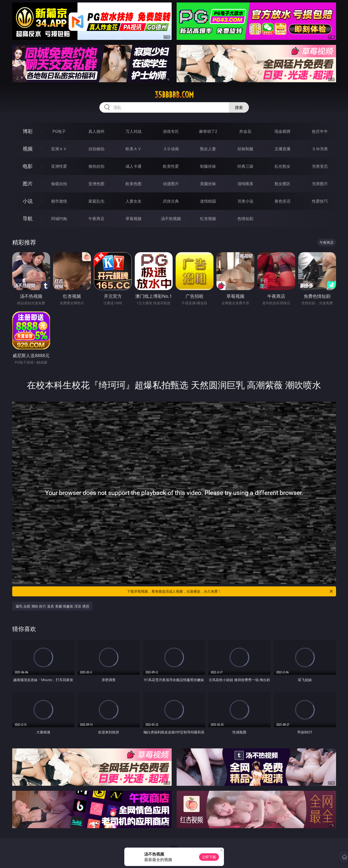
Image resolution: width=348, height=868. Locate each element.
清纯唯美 (245, 184)
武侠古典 (171, 201)
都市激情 (59, 201)
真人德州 (96, 131)
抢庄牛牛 (320, 131)
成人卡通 (134, 166)
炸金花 (245, 131)
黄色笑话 (282, 201)
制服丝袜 (208, 166)
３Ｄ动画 (171, 149)
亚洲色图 (96, 184)
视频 (28, 149)
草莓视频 (134, 219)
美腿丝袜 (208, 184)
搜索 (239, 107)
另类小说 (245, 201)
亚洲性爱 (59, 166)
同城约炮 (59, 219)
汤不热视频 (171, 219)
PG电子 (59, 131)
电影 (28, 166)
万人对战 (134, 131)
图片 (28, 184)
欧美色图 (134, 184)
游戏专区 (171, 131)
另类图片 (320, 184)
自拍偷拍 (96, 149)
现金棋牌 (282, 131)
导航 (28, 218)
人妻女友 (134, 201)
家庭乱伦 (96, 201)
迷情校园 (208, 201)
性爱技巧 (320, 201)
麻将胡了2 (208, 131)
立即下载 (209, 857)
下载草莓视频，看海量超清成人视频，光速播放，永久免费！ (230, 591)
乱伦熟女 (282, 166)
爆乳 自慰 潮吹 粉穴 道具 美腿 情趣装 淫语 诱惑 (52, 606)
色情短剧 (245, 219)
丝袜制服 (245, 149)
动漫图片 (171, 184)
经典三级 (245, 166)
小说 (28, 201)
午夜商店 (96, 219)
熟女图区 (282, 184)
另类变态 (320, 166)
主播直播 (282, 149)
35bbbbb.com (174, 95)
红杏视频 (208, 219)
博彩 (28, 131)
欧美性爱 (171, 166)
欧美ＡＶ (134, 149)
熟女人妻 (208, 149)
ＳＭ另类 (320, 149)
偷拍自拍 (96, 166)
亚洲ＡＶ (59, 149)
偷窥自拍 (59, 184)
